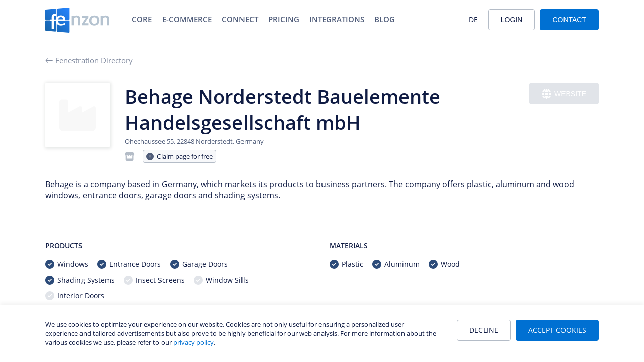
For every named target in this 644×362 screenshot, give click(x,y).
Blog (385, 19)
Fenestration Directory (89, 60)
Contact (569, 20)
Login (512, 20)
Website (564, 94)
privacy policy (193, 342)
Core (142, 19)
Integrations (337, 19)
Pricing (284, 19)
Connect (240, 19)
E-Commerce (187, 19)
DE (473, 19)
